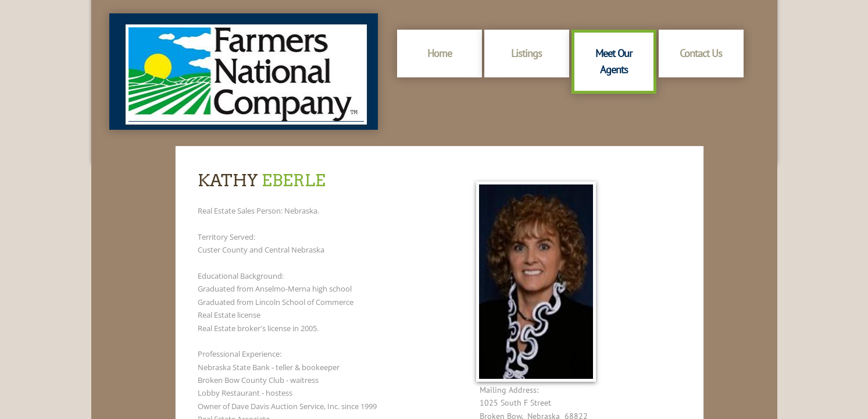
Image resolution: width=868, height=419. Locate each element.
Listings (526, 53)
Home (440, 53)
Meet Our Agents (614, 61)
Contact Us (701, 53)
